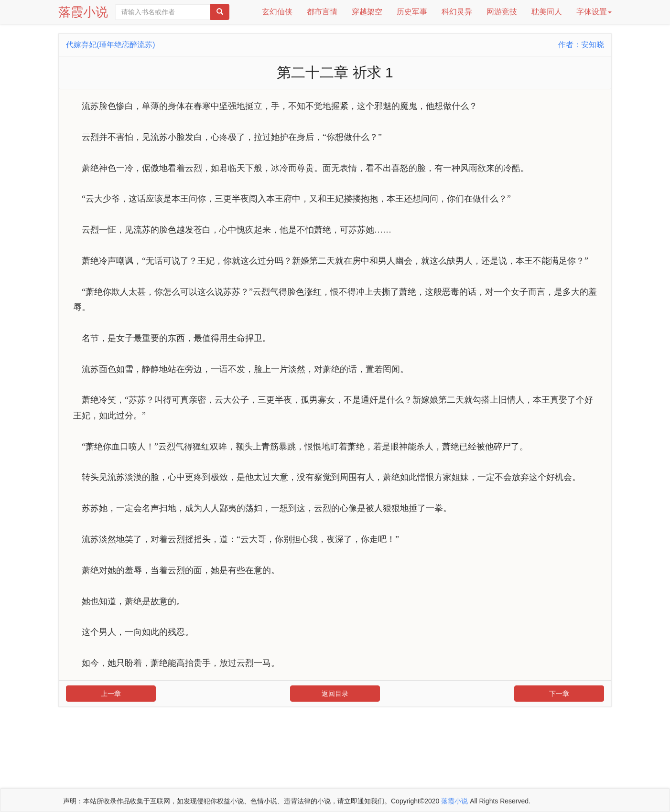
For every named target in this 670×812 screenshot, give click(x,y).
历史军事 (412, 12)
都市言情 (322, 12)
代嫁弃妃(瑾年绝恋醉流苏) (111, 45)
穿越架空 (367, 12)
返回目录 (335, 694)
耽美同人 (547, 12)
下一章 (559, 694)
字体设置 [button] (594, 12)
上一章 (111, 694)
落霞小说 (83, 12)
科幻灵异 (457, 12)
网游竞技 (502, 12)
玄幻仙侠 (277, 12)
